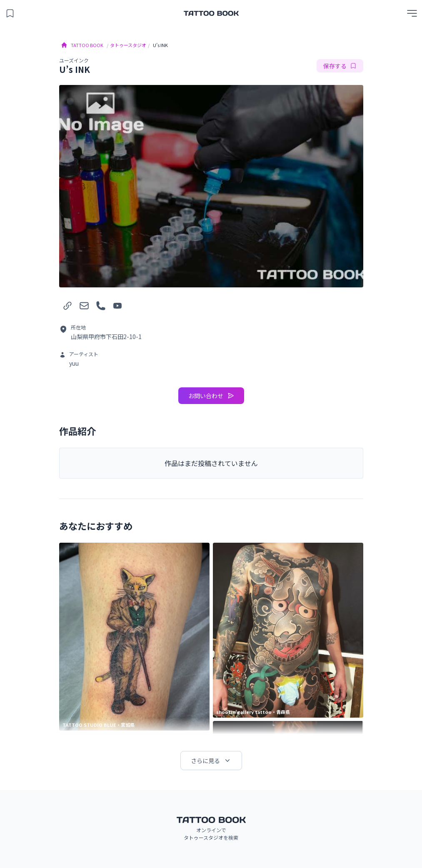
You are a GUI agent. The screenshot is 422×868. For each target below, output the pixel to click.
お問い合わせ (211, 396)
